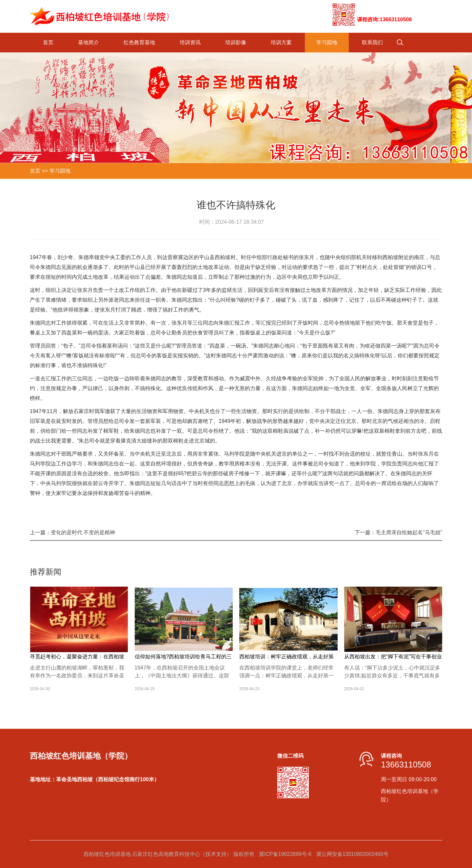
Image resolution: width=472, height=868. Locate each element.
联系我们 (372, 42)
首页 (48, 42)
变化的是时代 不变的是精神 (83, 532)
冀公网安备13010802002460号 (353, 854)
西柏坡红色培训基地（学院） (81, 756)
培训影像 (236, 42)
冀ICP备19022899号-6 (285, 854)
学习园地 (327, 42)
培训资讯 (190, 42)
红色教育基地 (139, 42)
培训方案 (281, 42)
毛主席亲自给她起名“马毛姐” (409, 532)
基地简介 (88, 42)
